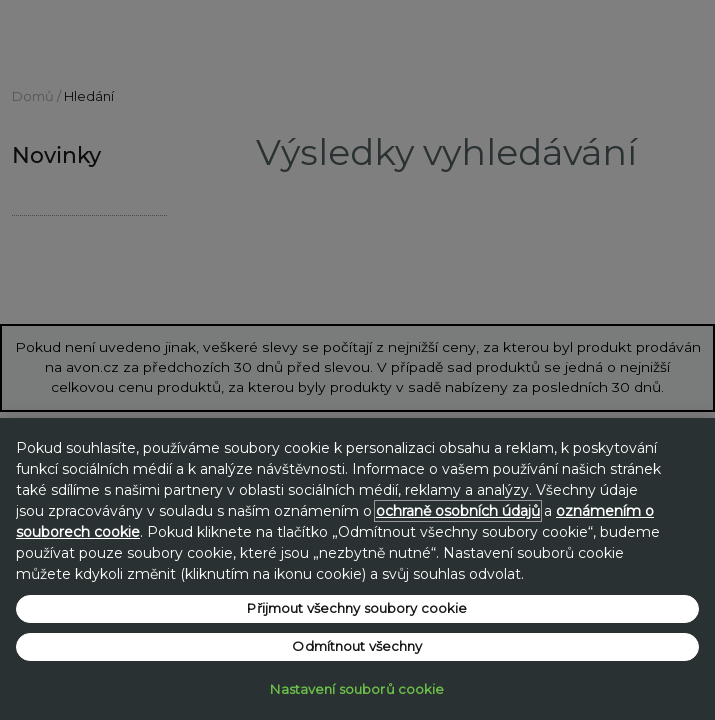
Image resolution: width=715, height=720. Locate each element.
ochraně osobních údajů (458, 511)
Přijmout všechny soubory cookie (357, 608)
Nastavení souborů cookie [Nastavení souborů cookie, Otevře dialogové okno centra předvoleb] (357, 689)
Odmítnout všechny (357, 646)
